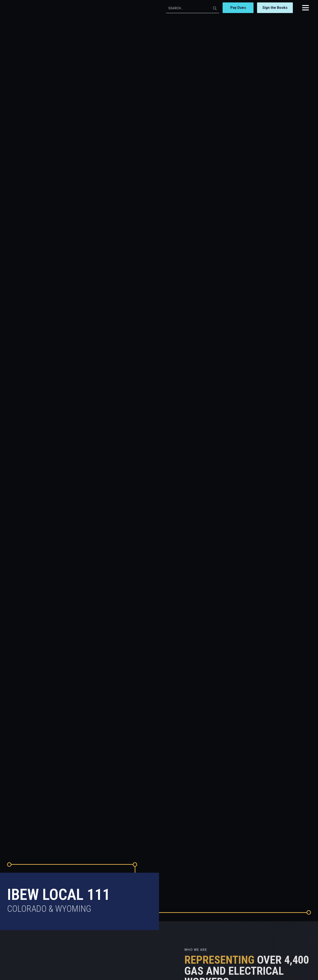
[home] (27, 8)
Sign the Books (275, 8)
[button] (305, 8)
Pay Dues (238, 8)
